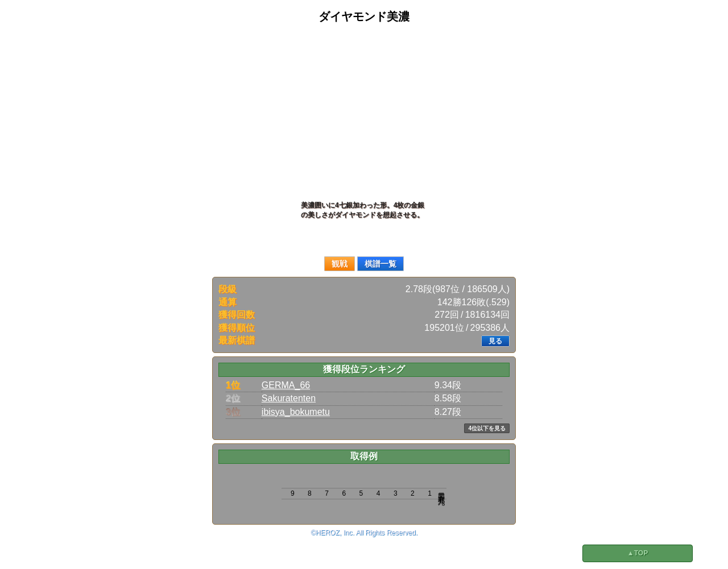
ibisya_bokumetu (296, 412)
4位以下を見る (487, 428)
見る (495, 341)
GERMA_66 (286, 385)
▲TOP (638, 553)
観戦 (340, 264)
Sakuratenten (289, 398)
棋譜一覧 (380, 264)
